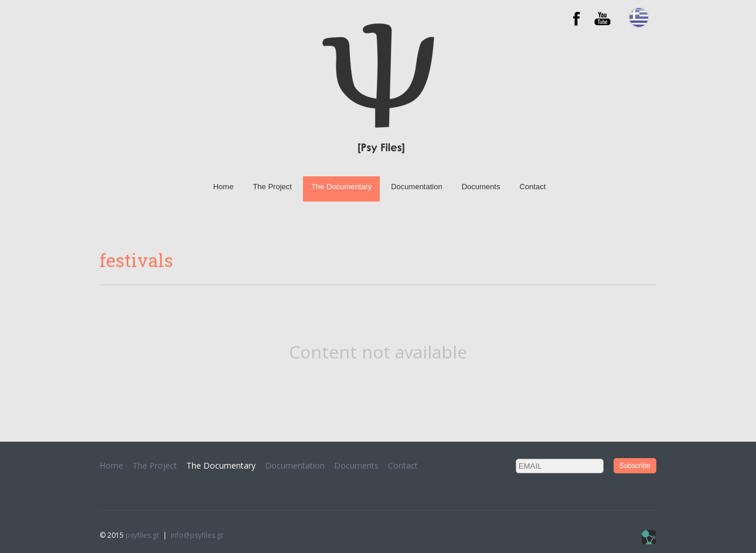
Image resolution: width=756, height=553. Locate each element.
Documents (481, 187)
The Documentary (341, 187)
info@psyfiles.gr (197, 535)
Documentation (416, 187)
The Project (272, 187)
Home (224, 187)
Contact (532, 187)
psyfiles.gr (142, 535)
